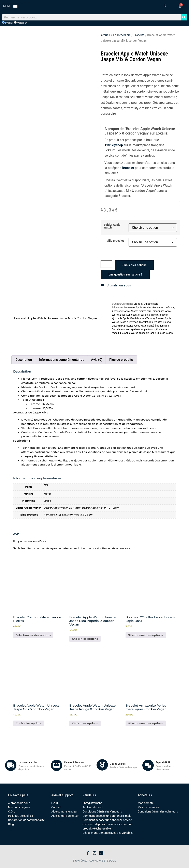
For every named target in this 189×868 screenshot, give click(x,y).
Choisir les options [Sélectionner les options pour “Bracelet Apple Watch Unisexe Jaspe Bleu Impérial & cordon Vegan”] (85, 639)
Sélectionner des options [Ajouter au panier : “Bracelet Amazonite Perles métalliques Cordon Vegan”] (146, 723)
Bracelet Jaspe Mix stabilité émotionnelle (146, 326)
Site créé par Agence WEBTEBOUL (94, 861)
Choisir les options (134, 265)
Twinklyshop (114, 145)
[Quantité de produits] (106, 264)
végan (169, 333)
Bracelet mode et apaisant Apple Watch (134, 329)
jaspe (153, 333)
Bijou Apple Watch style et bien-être (139, 315)
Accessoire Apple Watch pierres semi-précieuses (138, 311)
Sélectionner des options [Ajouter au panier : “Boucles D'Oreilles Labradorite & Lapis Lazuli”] (146, 635)
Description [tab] (24, 360)
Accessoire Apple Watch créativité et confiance (149, 307)
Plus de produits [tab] (121, 360)
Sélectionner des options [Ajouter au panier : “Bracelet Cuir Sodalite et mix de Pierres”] (33, 635)
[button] (10, 6)
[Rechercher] (184, 17)
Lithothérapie (122, 35)
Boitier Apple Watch (112, 226)
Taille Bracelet (114, 241)
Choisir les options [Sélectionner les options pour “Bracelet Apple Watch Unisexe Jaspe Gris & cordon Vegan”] (29, 723)
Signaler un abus (116, 285)
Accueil (105, 35)
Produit (8, 23)
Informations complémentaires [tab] (62, 360)
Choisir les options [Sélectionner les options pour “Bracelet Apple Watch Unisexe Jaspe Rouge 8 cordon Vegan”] (85, 723)
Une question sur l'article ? (125, 274)
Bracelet (139, 35)
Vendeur (20, 23)
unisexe (161, 333)
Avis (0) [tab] (97, 360)
